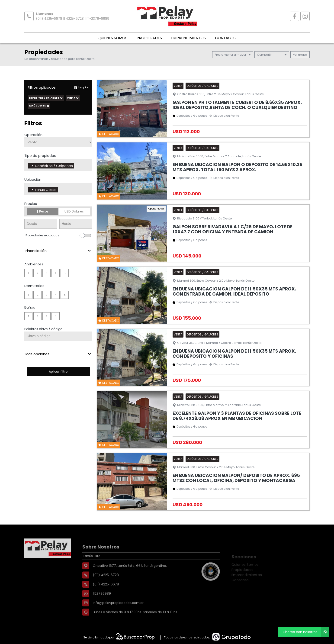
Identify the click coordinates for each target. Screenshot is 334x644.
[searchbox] (77, 166)
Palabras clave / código (43, 329)
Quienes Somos (112, 38)
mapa (300, 55)
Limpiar (81, 87)
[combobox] (58, 165)
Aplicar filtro (58, 372)
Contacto (226, 38)
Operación (33, 135)
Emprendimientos (188, 38)
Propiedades (149, 38)
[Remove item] (32, 166)
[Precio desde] (41, 224)
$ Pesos (42, 211)
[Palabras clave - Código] (58, 336)
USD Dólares (74, 211)
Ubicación (33, 179)
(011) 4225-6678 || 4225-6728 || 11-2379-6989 (73, 19)
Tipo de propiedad (40, 156)
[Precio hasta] (76, 224)
